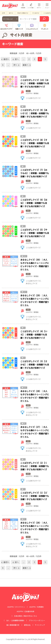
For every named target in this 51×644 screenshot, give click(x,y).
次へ (15, 65)
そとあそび (36, 13)
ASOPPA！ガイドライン (16, 607)
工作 (3, 13)
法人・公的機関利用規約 (15, 620)
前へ (17, 59)
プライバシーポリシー (37, 620)
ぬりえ (11, 13)
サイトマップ (40, 625)
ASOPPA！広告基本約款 (26, 611)
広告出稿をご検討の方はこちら (26, 616)
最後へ (26, 65)
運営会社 (27, 625)
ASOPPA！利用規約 (37, 607)
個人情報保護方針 (13, 625)
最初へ (6, 59)
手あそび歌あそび (23, 13)
